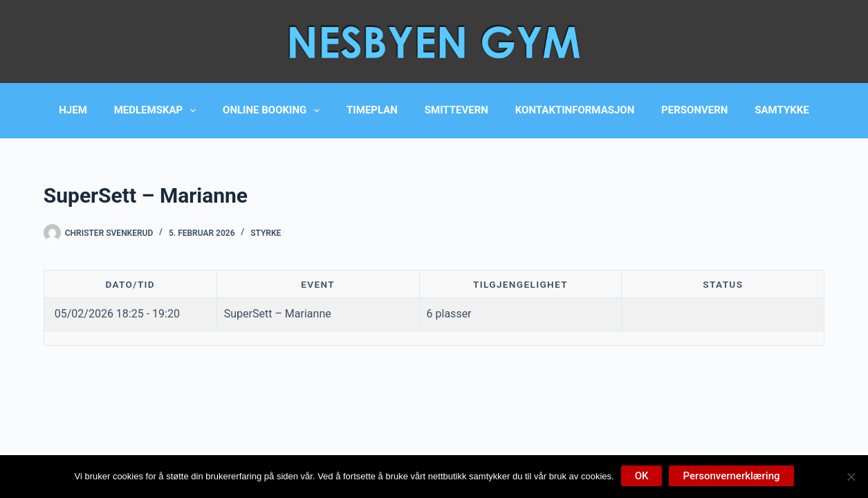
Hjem (73, 110)
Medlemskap (158, 111)
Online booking (274, 111)
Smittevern (456, 110)
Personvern (694, 110)
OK (642, 476)
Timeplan (372, 110)
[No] (851, 477)
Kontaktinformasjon (575, 110)
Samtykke (782, 110)
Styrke (266, 233)
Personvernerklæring (731, 476)
